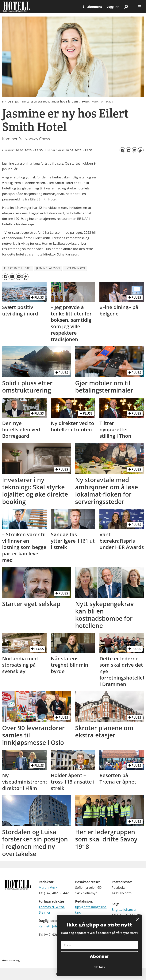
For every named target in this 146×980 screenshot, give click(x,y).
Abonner (99, 956)
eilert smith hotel (18, 268)
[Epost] (99, 945)
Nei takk (99, 967)
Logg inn (113, 7)
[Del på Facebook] (122, 150)
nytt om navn (75, 268)
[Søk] (126, 7)
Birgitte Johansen (124, 909)
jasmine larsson (48, 268)
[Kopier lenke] (141, 150)
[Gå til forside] (17, 7)
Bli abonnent (92, 7)
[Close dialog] (137, 920)
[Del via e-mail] (135, 150)
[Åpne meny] (139, 7)
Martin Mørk (48, 887)
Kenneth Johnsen (51, 926)
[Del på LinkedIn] (129, 150)
